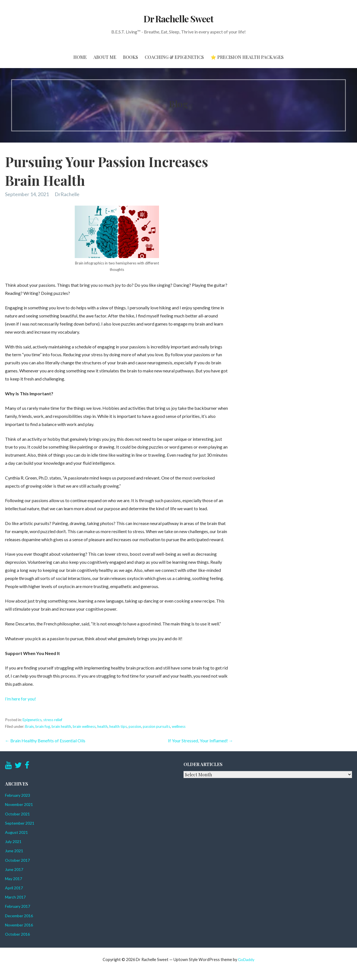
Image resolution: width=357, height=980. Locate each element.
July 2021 (13, 841)
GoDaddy (246, 959)
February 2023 (18, 795)
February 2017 (18, 906)
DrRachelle (67, 194)
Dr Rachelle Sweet (178, 19)
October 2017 (17, 860)
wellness (179, 726)
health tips (118, 726)
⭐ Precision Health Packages (247, 57)
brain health (61, 726)
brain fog (43, 726)
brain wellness (84, 726)
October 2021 (17, 814)
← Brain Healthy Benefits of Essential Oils (45, 741)
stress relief (53, 720)
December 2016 (19, 916)
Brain (29, 726)
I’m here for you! (20, 699)
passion (135, 726)
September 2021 (20, 823)
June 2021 (14, 851)
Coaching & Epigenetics (174, 57)
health (102, 726)
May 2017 (14, 879)
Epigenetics (32, 720)
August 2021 (16, 832)
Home (80, 57)
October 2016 (17, 934)
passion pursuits (156, 726)
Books (131, 57)
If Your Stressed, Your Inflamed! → (201, 741)
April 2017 (14, 888)
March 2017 (15, 897)
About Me (105, 57)
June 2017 (14, 869)
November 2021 (19, 804)
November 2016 (19, 925)
